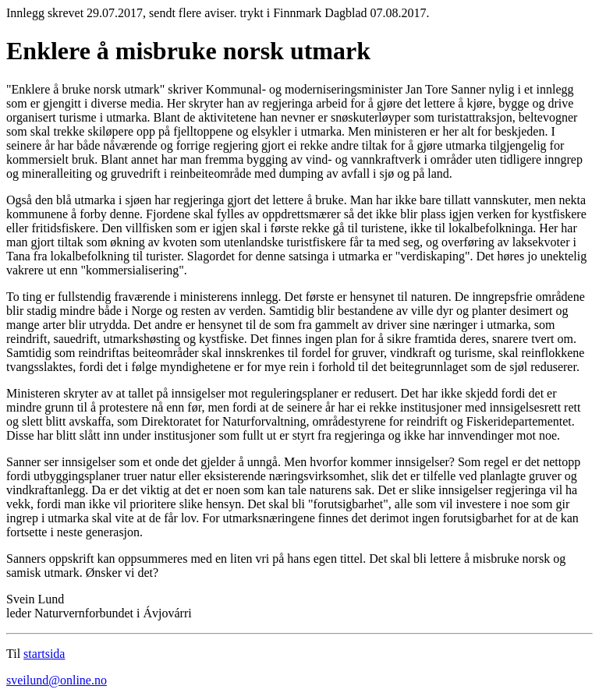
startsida (44, 654)
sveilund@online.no (57, 680)
